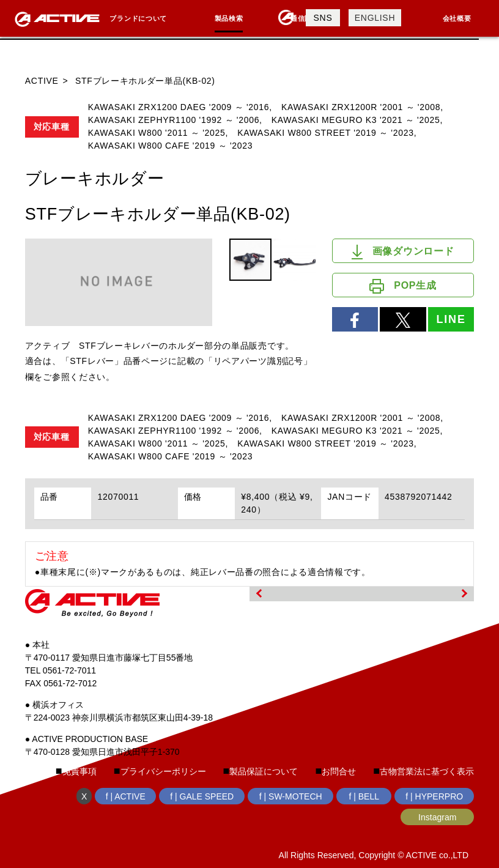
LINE (451, 319)
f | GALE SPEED (202, 796)
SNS (323, 18)
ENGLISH (375, 18)
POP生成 (403, 286)
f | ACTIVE (126, 796)
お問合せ (339, 771)
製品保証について (264, 771)
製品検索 (229, 18)
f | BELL (364, 796)
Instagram (437, 817)
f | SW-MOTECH (291, 796)
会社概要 (457, 18)
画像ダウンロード (403, 252)
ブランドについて (138, 18)
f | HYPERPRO (434, 796)
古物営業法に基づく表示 (427, 771)
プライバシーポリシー (163, 771)
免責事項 (79, 771)
